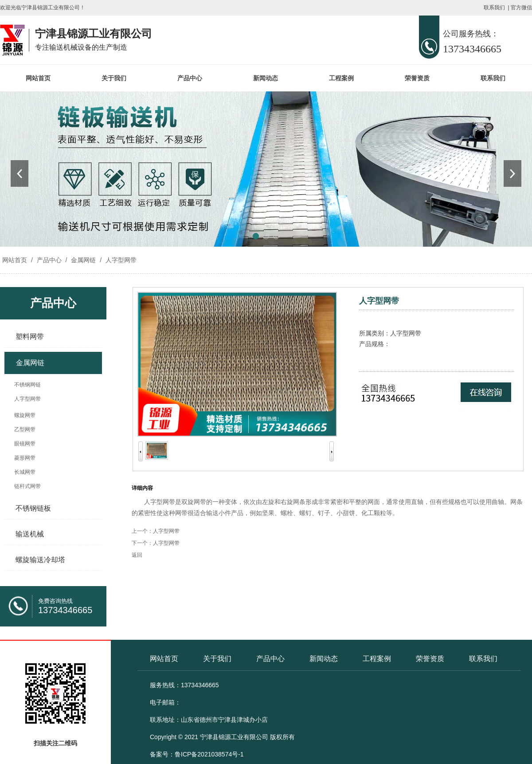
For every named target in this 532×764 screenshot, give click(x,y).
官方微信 (521, 8)
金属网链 (83, 260)
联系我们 (494, 8)
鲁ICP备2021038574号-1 (209, 754)
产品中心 (190, 78)
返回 (137, 555)
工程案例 (341, 78)
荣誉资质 (417, 78)
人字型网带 (120, 260)
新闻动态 (266, 78)
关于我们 (114, 78)
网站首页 (38, 78)
